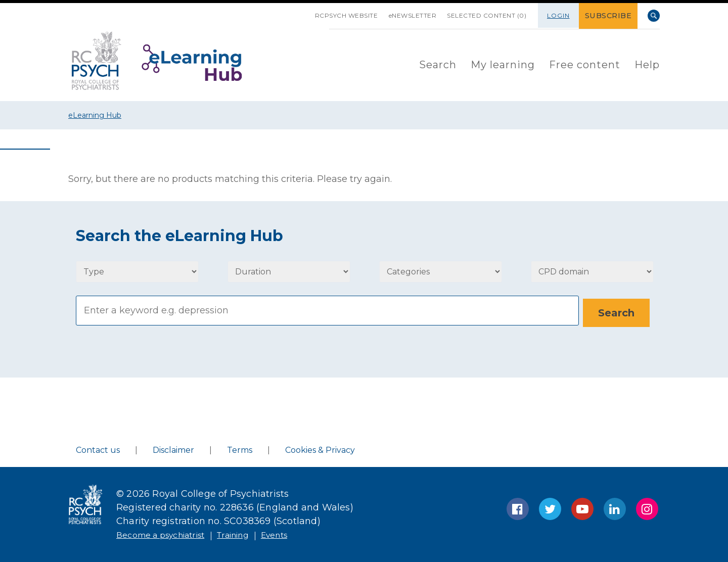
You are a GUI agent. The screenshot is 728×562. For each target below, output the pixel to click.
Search (654, 16)
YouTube (582, 507)
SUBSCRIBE (610, 15)
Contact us (98, 448)
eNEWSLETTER (402, 15)
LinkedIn (615, 507)
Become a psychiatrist (168, 533)
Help (647, 64)
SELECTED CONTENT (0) (482, 15)
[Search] (327, 310)
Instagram (647, 507)
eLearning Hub (95, 115)
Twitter (550, 507)
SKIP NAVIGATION (280, 12)
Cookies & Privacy (320, 448)
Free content (585, 64)
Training (252, 533)
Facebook (518, 507)
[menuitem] (438, 64)
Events (299, 533)
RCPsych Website (329, 15)
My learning (503, 64)
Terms (240, 448)
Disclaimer (173, 448)
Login (561, 15)
